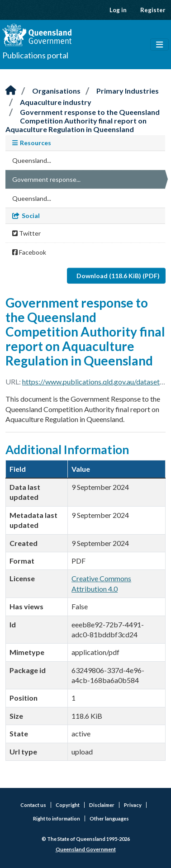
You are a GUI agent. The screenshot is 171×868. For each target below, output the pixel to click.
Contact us (33, 805)
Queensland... (32, 160)
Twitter (26, 233)
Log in (118, 10)
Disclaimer (102, 805)
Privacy (133, 805)
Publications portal (35, 55)
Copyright (68, 805)
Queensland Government (86, 849)
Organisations (56, 91)
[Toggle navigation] (159, 45)
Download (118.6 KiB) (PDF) (118, 276)
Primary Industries (128, 91)
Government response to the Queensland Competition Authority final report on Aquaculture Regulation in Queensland (83, 121)
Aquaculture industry (56, 102)
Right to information (57, 818)
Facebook (29, 252)
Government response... (46, 179)
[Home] (11, 91)
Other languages (109, 818)
